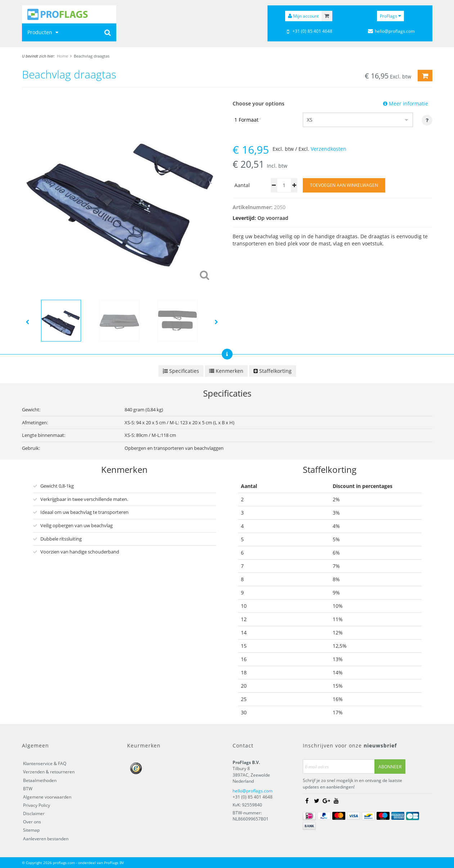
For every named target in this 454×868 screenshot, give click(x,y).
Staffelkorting (273, 371)
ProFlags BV (114, 863)
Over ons (32, 822)
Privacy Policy (37, 805)
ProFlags (390, 16)
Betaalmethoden (40, 780)
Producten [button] (44, 32)
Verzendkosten (329, 149)
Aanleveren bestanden (46, 839)
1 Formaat (248, 120)
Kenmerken (226, 371)
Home (62, 56)
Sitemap (31, 830)
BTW (28, 789)
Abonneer (390, 767)
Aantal (242, 185)
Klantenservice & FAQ (45, 764)
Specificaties (181, 371)
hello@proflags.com (253, 791)
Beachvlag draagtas (92, 56)
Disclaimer (34, 813)
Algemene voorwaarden (47, 797)
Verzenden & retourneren (49, 772)
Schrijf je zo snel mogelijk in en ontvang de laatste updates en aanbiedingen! (352, 784)
